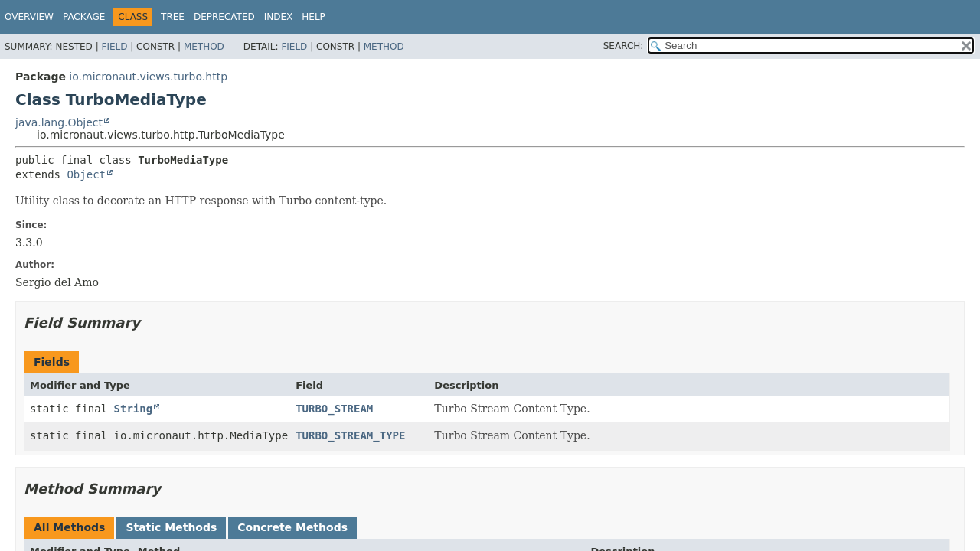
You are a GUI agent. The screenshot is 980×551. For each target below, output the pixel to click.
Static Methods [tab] (171, 527)
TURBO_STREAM (334, 409)
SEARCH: (624, 46)
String (134, 409)
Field (114, 47)
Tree (173, 17)
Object (86, 174)
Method (204, 47)
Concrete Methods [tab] (292, 527)
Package (84, 17)
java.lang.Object (59, 122)
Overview (29, 17)
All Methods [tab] (69, 527)
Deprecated (224, 17)
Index (279, 17)
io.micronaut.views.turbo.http (148, 77)
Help (314, 17)
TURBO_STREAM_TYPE (350, 435)
